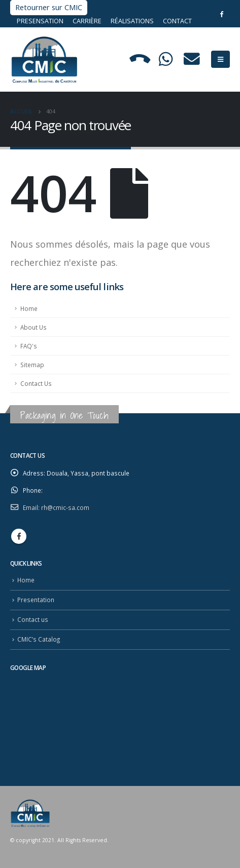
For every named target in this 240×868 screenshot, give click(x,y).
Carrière (87, 21)
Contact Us (36, 383)
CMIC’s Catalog (39, 639)
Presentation (36, 600)
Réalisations (132, 21)
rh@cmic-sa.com (65, 507)
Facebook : (19, 536)
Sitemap (32, 365)
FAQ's (29, 346)
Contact (177, 21)
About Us (33, 327)
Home (29, 308)
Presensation (41, 21)
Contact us (33, 619)
